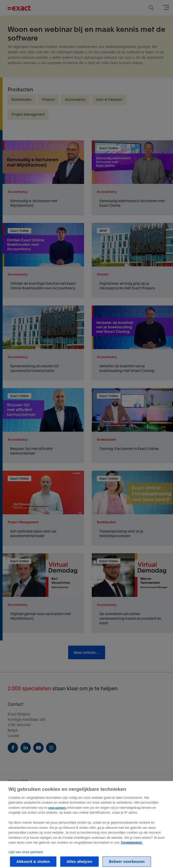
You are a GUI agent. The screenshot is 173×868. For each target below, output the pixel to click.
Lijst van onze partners (26, 857)
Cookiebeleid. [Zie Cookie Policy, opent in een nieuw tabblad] (132, 847)
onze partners (57, 812)
